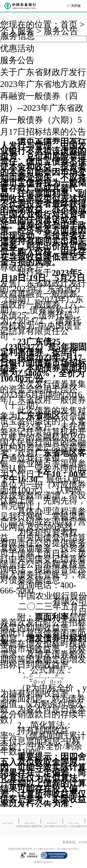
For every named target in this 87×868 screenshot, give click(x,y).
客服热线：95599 (75, 842)
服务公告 (61, 31)
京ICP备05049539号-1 (56, 826)
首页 (69, 24)
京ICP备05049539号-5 (68, 849)
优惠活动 (17, 48)
